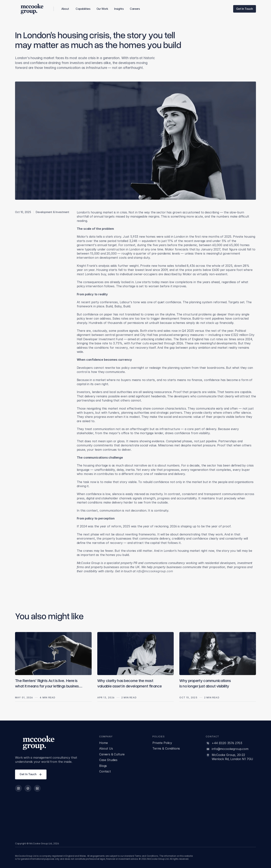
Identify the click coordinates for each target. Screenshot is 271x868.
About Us (106, 749)
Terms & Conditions (166, 749)
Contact (105, 772)
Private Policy (162, 743)
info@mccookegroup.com (230, 749)
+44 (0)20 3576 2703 (227, 744)
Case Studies (108, 761)
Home (103, 743)
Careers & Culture (112, 755)
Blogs (103, 766)
